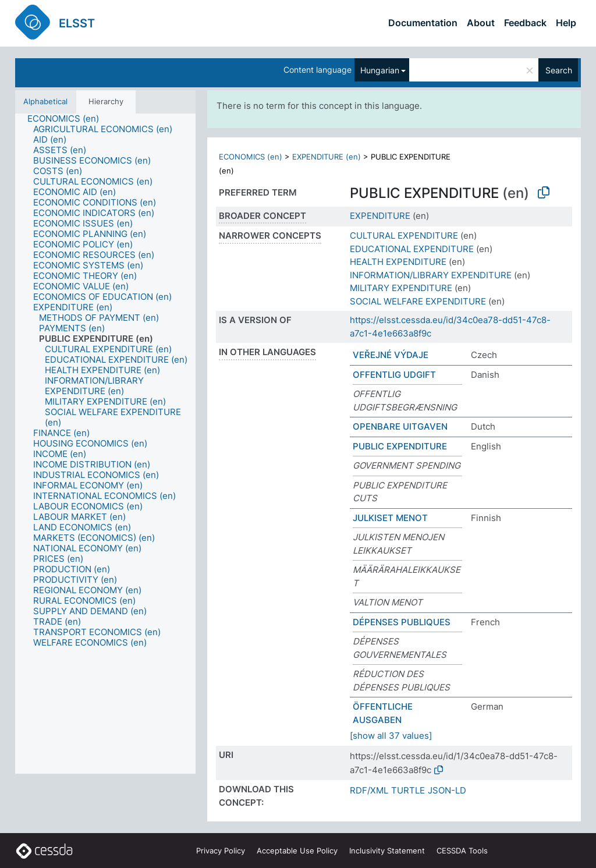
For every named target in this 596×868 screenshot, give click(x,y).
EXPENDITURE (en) (327, 157)
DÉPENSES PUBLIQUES (402, 622)
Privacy (221, 851)
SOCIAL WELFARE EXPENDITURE (418, 301)
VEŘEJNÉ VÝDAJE (391, 355)
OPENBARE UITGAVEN (400, 426)
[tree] (105, 444)
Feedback (525, 23)
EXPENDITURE (380, 216)
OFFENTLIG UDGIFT (394, 375)
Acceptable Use (297, 851)
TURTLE (408, 790)
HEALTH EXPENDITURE (398, 262)
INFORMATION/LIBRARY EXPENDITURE (431, 275)
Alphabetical (45, 101)
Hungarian (380, 70)
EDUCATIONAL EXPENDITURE (412, 249)
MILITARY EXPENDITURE (401, 288)
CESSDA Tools (462, 851)
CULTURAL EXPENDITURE (404, 235)
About (481, 23)
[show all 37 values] (391, 736)
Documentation (423, 23)
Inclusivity (387, 851)
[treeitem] (68, 119)
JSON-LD (447, 790)
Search (559, 70)
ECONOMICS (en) (251, 157)
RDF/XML (369, 790)
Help (566, 23)
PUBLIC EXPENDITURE (400, 446)
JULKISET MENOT (390, 518)
